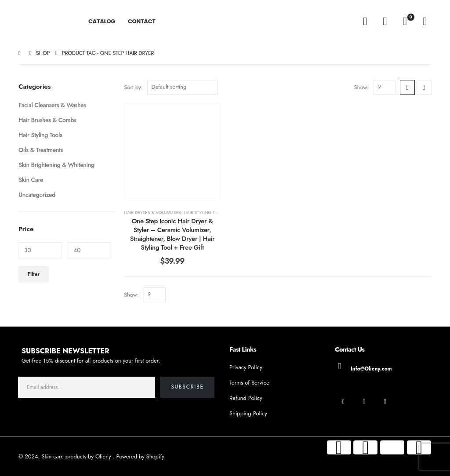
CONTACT (142, 21)
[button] (365, 22)
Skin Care (31, 180)
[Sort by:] (182, 87)
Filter (34, 274)
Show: (362, 87)
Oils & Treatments (41, 150)
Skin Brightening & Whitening (56, 165)
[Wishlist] (425, 22)
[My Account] (385, 22)
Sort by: (133, 87)
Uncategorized (37, 195)
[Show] (385, 87)
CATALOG (102, 21)
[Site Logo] (43, 21)
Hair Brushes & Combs (47, 120)
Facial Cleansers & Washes (52, 105)
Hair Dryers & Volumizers (152, 213)
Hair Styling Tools (205, 213)
